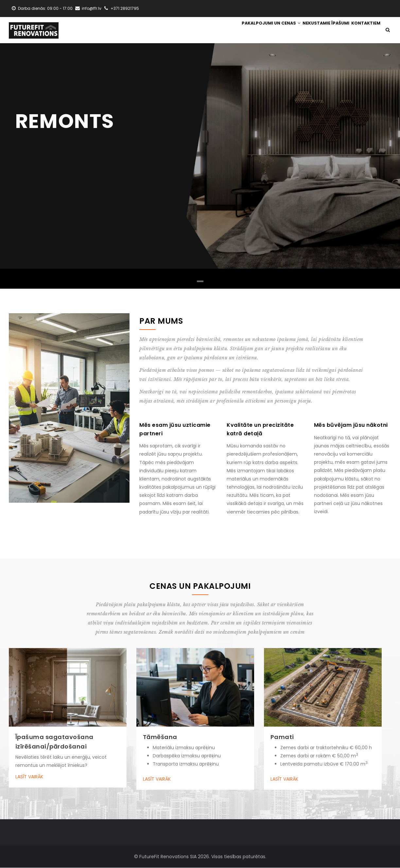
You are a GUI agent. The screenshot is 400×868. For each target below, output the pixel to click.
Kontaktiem (364, 30)
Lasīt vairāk (29, 777)
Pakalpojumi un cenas (264, 30)
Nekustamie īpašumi (321, 30)
